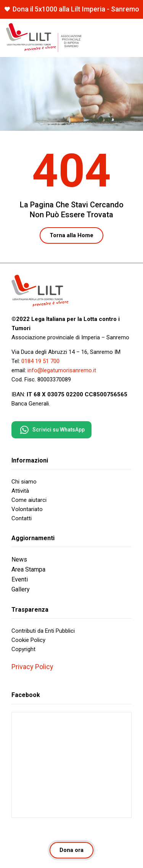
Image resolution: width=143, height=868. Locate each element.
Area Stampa (28, 569)
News (19, 559)
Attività (20, 491)
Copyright (23, 649)
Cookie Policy (28, 640)
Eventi (20, 579)
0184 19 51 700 (40, 361)
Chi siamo (24, 482)
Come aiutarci (29, 500)
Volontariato (27, 509)
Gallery (21, 589)
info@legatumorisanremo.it (62, 370)
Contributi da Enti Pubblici (43, 631)
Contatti (22, 518)
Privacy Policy (32, 667)
